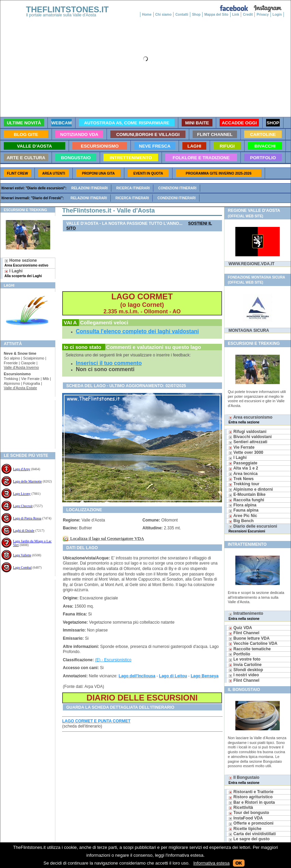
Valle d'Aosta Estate (20, 388)
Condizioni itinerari (177, 188)
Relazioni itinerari (90, 188)
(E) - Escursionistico (113, 660)
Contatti (182, 15)
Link (236, 15)
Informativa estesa (211, 863)
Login (277, 15)
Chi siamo (164, 15)
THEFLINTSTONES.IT (67, 9)
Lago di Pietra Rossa (27, 518)
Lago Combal (22, 567)
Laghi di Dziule (24, 531)
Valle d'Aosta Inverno (21, 367)
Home (147, 15)
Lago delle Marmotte (27, 481)
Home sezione (26, 263)
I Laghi (23, 273)
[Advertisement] (25, 422)
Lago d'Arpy (22, 469)
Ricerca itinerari (133, 188)
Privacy (263, 15)
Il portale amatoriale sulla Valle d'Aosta (61, 15)
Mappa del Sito (216, 15)
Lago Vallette (22, 555)
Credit (248, 15)
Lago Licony (22, 494)
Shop (196, 15)
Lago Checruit (23, 506)
